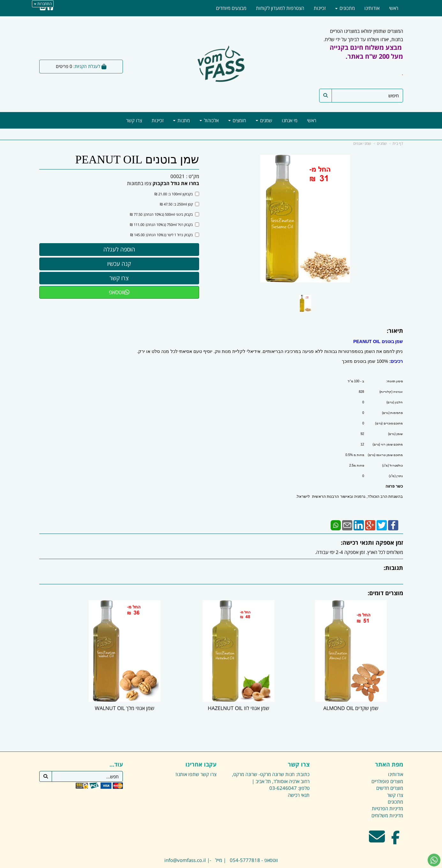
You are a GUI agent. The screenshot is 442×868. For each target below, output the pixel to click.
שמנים (382, 143)
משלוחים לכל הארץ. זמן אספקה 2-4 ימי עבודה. (359, 552)
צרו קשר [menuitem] (134, 120)
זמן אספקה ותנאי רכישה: (372, 542)
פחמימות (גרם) (392, 413)
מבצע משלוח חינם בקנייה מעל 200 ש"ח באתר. (366, 52)
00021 (178, 176)
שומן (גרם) (395, 434)
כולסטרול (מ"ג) (393, 465)
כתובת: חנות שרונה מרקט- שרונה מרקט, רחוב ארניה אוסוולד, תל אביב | (271, 757)
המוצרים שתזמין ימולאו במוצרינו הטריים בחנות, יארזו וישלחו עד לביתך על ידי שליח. (363, 56)
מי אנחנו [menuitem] (290, 120)
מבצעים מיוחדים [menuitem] (231, 8)
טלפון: (304, 767)
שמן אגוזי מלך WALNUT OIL (174, 688)
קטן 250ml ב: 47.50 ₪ (180, 204)
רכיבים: (396, 361)
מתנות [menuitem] (181, 120)
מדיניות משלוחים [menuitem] (387, 795)
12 (362, 444)
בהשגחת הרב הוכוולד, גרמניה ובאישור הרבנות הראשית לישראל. (349, 497)
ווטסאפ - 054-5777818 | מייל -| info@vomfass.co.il (221, 839)
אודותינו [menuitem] (372, 8)
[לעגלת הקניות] (81, 67)
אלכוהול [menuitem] (209, 120)
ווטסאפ (119, 292)
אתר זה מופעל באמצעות (221, 864)
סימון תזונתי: (395, 381)
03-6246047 (283, 767)
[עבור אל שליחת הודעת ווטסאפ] (434, 860)
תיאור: (395, 331)
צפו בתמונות (139, 183)
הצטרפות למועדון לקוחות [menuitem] (280, 8)
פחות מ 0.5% (355, 455)
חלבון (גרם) (395, 402)
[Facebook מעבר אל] (396, 820)
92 (362, 434)
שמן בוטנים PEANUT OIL (137, 160)
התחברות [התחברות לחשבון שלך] (43, 4)
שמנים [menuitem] (264, 120)
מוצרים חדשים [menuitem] (390, 767)
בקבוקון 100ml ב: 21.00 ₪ (177, 194)
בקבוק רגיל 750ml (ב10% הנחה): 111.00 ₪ (165, 224)
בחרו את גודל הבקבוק (176, 183)
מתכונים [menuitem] (345, 8)
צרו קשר (299, 744)
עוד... (116, 744)
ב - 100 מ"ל (356, 381)
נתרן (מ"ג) (396, 476)
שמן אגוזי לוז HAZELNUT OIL (268, 688)
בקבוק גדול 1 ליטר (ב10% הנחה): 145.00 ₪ (165, 235)
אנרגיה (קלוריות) (391, 392)
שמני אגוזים (362, 143)
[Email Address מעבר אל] (377, 820)
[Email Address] (43, 8)
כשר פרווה (394, 486)
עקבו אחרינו (201, 744)
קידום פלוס (212, 864)
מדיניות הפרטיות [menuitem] (387, 788)
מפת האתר (389, 744)
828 (361, 392)
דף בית (398, 143)
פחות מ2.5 (357, 465)
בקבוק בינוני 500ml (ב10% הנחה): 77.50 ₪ (165, 214)
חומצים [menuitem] (237, 120)
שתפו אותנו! (187, 754)
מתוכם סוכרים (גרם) (389, 423)
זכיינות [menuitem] (157, 120)
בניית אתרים (196, 864)
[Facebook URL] (50, 8)
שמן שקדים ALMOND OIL (361, 688)
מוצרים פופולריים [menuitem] (387, 760)
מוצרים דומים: (385, 593)
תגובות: (393, 568)
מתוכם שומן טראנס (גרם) (386, 455)
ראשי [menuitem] (312, 120)
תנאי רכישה (299, 774)
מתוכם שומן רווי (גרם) (388, 444)
